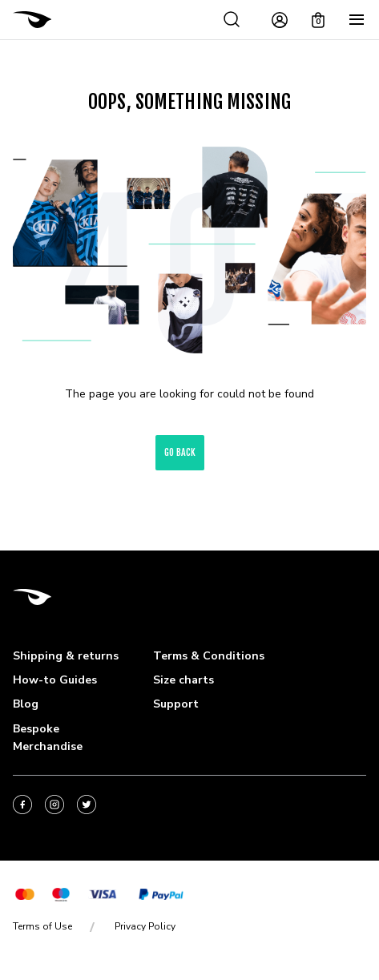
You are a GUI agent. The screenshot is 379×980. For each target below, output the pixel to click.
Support (176, 704)
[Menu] (357, 20)
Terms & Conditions (209, 656)
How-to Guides (55, 680)
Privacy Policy (145, 926)
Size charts (183, 680)
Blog (26, 704)
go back (180, 452)
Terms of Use (42, 926)
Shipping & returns (66, 656)
